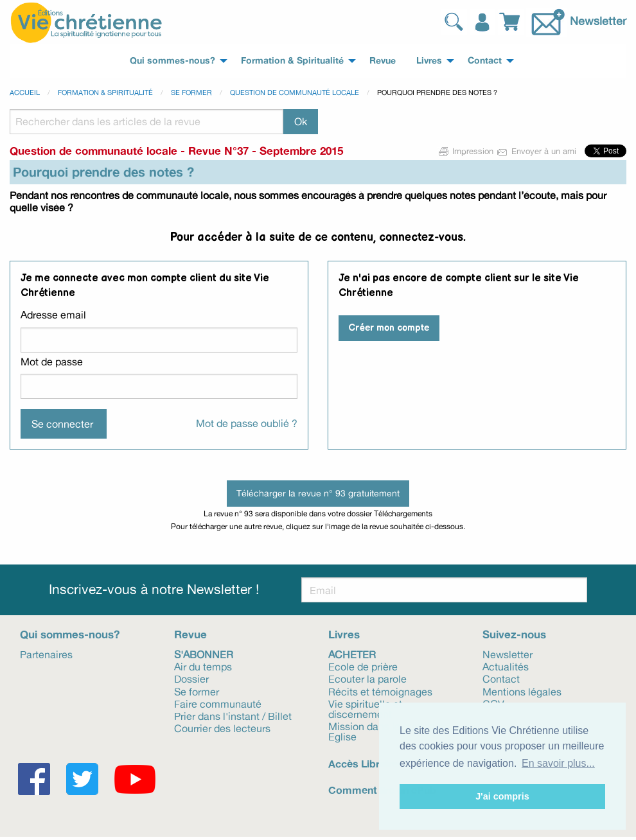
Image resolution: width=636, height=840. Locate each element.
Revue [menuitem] (383, 60)
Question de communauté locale (295, 92)
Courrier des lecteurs (222, 728)
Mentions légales (522, 691)
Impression (466, 151)
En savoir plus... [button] (558, 763)
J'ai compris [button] (502, 796)
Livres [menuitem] (429, 60)
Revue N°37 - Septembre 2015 (266, 151)
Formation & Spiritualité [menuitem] (292, 60)
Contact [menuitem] (485, 60)
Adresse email (53, 315)
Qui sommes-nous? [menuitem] (172, 60)
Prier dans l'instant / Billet (233, 715)
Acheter (352, 654)
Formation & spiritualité (105, 92)
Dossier (191, 678)
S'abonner (204, 654)
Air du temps (203, 666)
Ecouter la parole (367, 678)
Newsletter (598, 20)
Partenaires (46, 654)
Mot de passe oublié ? (247, 423)
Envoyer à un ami (537, 151)
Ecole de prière (363, 666)
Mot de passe (52, 362)
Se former (191, 92)
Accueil (25, 92)
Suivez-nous (514, 634)
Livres (344, 634)
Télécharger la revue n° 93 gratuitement (318, 493)
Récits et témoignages (380, 691)
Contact (501, 678)
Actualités (506, 666)
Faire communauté (218, 703)
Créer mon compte (389, 328)
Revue (190, 634)
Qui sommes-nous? (70, 634)
